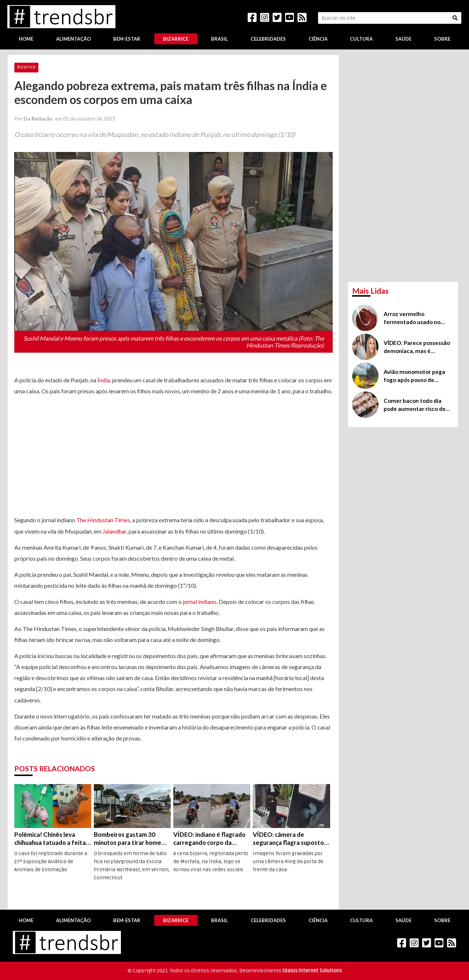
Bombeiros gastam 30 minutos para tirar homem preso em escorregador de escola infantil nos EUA (131, 839)
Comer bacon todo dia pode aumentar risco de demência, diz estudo (415, 405)
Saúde (403, 39)
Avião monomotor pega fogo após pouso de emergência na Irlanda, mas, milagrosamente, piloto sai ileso (414, 376)
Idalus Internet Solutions (312, 971)
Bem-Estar (127, 39)
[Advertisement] (173, 456)
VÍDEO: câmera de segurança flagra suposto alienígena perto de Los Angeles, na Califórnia (288, 839)
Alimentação (73, 39)
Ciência (318, 39)
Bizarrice (176, 39)
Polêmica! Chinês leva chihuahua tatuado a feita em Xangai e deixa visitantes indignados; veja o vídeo (51, 839)
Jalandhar (115, 531)
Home (26, 39)
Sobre (442, 39)
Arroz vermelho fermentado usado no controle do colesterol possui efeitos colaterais (416, 318)
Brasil (219, 39)
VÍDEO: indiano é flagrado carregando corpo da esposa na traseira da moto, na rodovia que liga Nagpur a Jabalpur (209, 839)
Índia (104, 380)
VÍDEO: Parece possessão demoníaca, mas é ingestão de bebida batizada (417, 347)
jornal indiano (200, 602)
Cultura (361, 39)
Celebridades (268, 39)
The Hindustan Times (103, 520)
